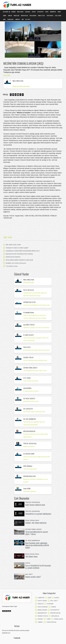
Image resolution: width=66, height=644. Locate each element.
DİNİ (23, 19)
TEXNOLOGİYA (10, 19)
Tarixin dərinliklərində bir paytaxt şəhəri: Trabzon (37, 533)
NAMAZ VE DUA (41, 16)
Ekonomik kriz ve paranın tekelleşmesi (38, 514)
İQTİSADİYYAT (40, 12)
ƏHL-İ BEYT (54, 601)
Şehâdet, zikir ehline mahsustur (36, 523)
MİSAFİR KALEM (24, 16)
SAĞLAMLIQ (28, 12)
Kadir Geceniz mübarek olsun (35, 505)
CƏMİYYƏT (18, 19)
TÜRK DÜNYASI (50, 16)
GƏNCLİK (10, 16)
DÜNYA (47, 12)
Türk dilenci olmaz (31, 556)
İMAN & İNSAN (20, 12)
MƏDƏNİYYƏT (53, 12)
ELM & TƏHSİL (58, 16)
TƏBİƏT (5, 16)
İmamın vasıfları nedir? (33, 577)
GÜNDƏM (13, 12)
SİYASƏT (34, 12)
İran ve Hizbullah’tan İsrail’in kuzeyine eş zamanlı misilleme (38, 567)
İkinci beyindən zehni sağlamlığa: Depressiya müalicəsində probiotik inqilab (37, 545)
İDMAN (59, 12)
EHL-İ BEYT (28, 19)
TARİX (4, 19)
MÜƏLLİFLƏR (16, 16)
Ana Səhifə (6, 12)
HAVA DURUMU (33, 16)
